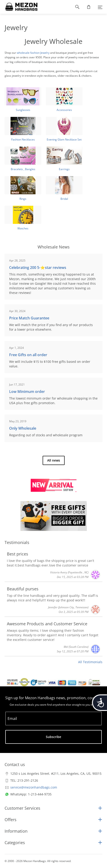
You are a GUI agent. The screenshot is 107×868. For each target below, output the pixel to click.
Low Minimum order (27, 392)
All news (54, 460)
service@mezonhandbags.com (34, 787)
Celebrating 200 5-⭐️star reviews (38, 268)
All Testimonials (90, 662)
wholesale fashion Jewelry (33, 53)
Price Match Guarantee (29, 318)
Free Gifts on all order (28, 355)
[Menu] (100, 7)
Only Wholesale (23, 428)
